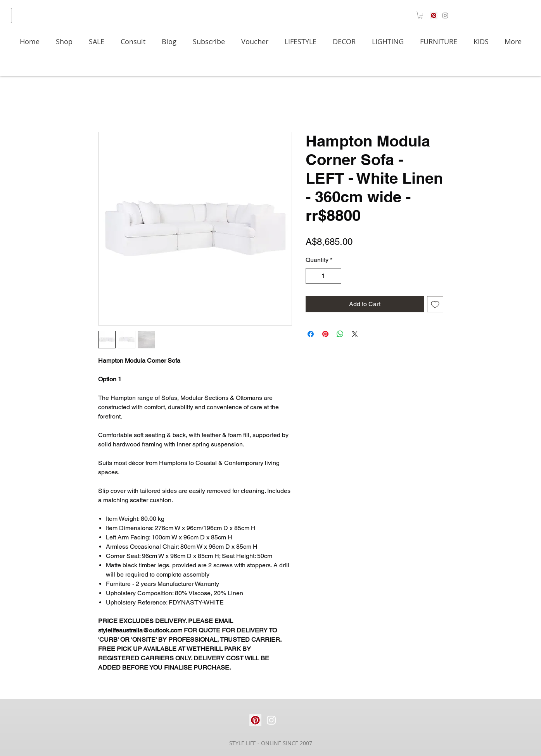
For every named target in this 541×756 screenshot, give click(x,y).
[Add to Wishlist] (435, 304)
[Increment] (335, 276)
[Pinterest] (434, 15)
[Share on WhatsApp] (340, 334)
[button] (420, 15)
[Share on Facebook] (311, 334)
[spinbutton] (323, 276)
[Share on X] (355, 334)
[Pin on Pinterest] (325, 334)
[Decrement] (312, 276)
